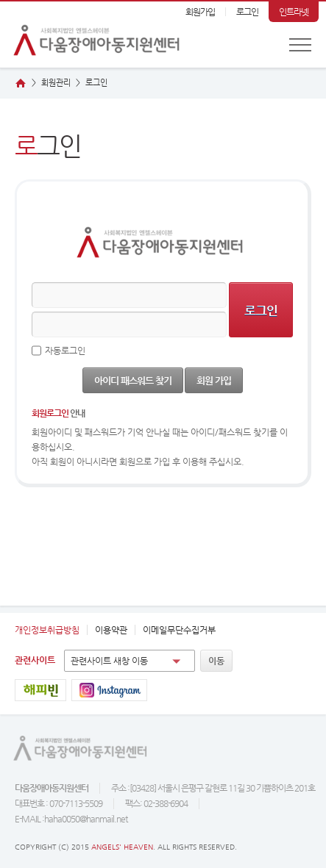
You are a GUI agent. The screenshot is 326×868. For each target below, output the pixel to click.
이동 (216, 661)
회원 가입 (214, 380)
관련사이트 (35, 660)
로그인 (247, 12)
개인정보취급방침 (47, 630)
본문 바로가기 (0, 2)
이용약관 (111, 630)
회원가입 (200, 12)
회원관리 (56, 83)
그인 (96, 83)
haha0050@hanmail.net (86, 819)
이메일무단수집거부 (179, 630)
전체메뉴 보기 (300, 45)
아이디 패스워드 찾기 (133, 380)
